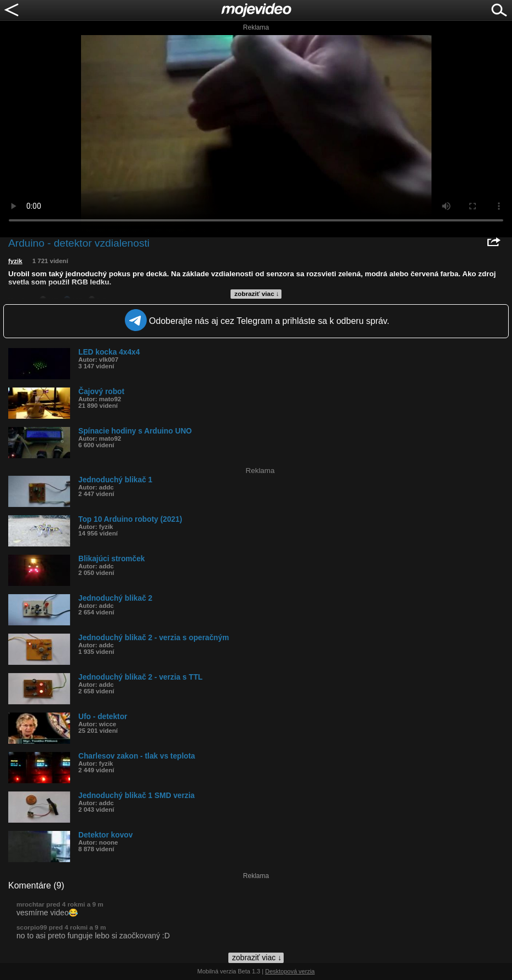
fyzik (15, 261)
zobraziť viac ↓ (257, 294)
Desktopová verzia (290, 971)
